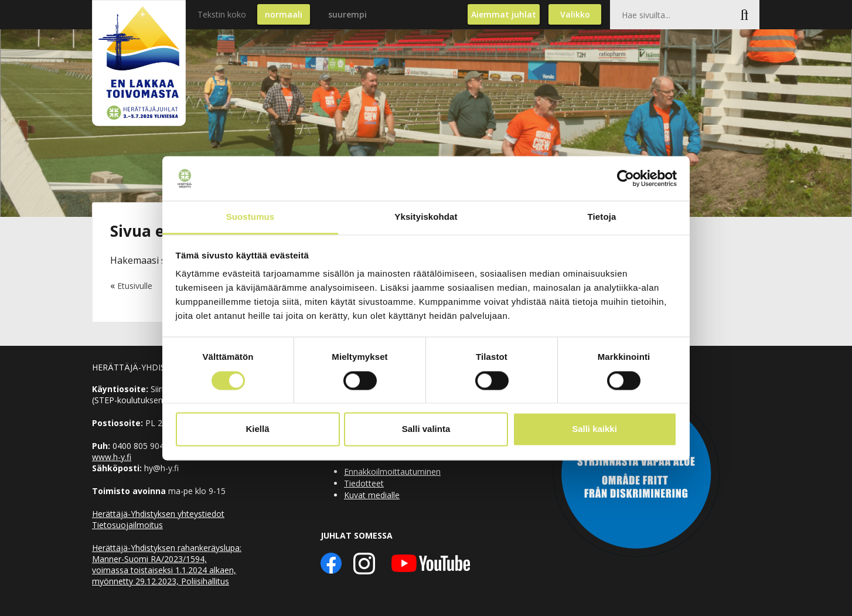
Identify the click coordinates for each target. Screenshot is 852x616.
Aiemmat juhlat (504, 14)
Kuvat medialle (372, 495)
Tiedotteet (364, 483)
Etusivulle (135, 286)
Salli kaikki (594, 429)
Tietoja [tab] (602, 217)
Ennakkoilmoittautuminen (392, 472)
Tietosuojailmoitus (127, 525)
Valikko (575, 14)
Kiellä (257, 429)
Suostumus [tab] (251, 217)
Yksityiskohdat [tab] (426, 217)
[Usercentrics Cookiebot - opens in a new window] (626, 178)
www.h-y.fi (112, 457)
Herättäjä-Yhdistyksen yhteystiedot (158, 514)
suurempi (347, 14)
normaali (284, 14)
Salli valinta (426, 429)
